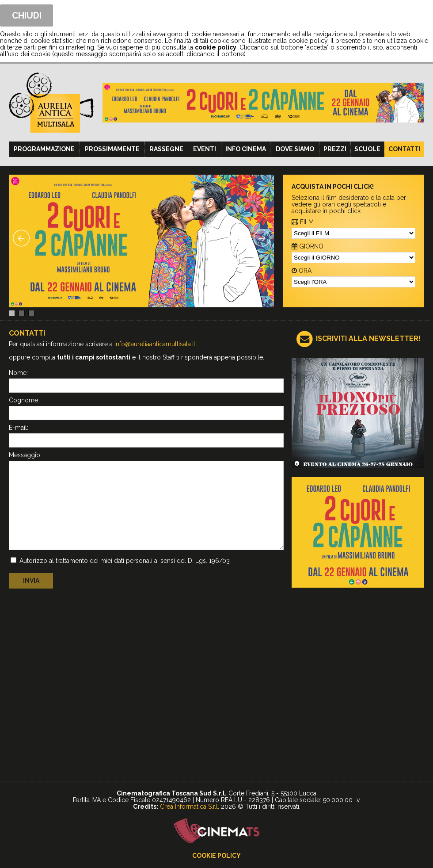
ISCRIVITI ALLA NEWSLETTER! (368, 338)
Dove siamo (295, 149)
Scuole (367, 149)
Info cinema (246, 149)
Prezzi (335, 149)
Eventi (205, 149)
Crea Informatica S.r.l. (190, 807)
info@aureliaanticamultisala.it (155, 344)
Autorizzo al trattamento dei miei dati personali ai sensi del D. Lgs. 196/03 (125, 561)
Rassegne (166, 149)
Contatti (405, 149)
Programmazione (44, 149)
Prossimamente (112, 149)
